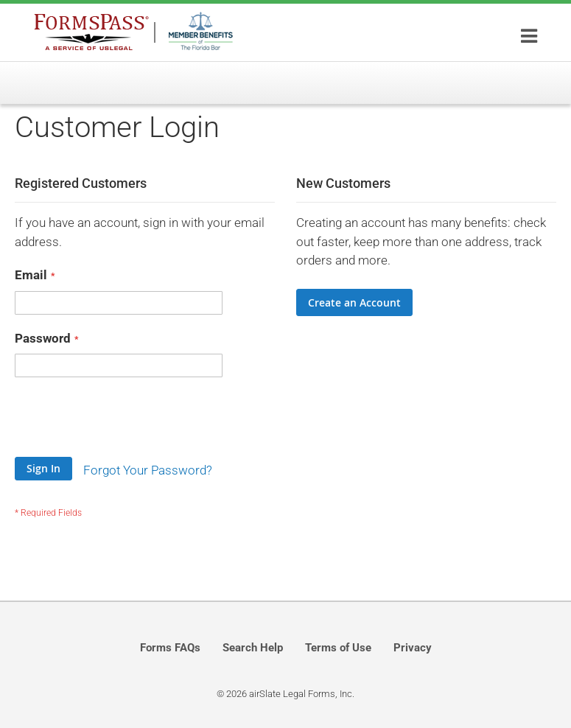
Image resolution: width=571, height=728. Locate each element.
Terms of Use (338, 648)
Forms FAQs (170, 648)
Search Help (253, 648)
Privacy (413, 648)
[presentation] (127, 421)
